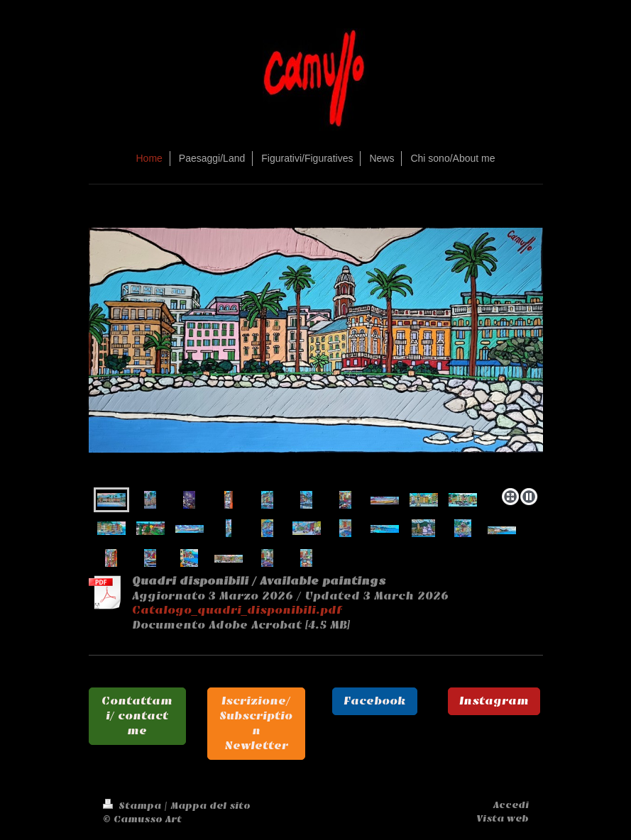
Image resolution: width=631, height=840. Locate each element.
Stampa (133, 806)
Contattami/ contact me (137, 716)
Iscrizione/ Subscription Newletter (256, 723)
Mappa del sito (210, 806)
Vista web (503, 818)
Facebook (375, 701)
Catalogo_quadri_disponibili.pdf (237, 610)
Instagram (494, 701)
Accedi (511, 805)
